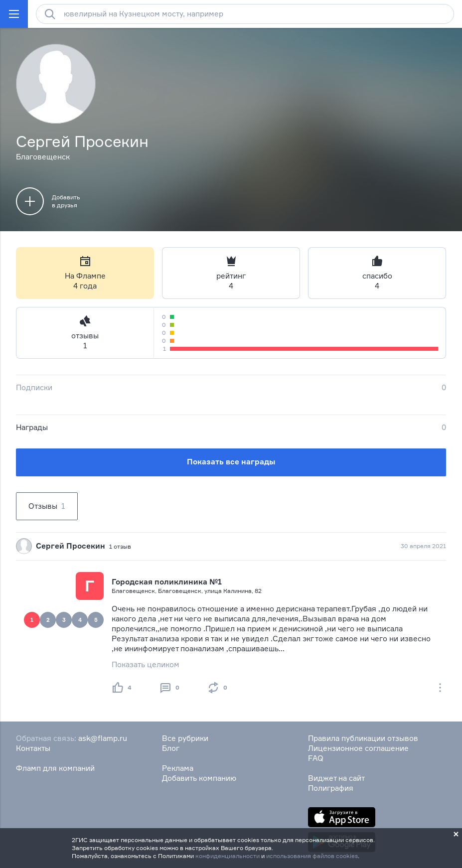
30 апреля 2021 (423, 546)
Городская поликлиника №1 (167, 582)
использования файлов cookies (312, 856)
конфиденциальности (228, 856)
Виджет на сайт (336, 778)
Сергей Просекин (71, 546)
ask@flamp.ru (103, 738)
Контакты (33, 748)
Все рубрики (185, 738)
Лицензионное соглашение (358, 748)
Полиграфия (331, 788)
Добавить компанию (199, 778)
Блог (171, 748)
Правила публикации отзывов (363, 738)
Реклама (178, 768)
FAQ (316, 758)
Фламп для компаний (55, 768)
